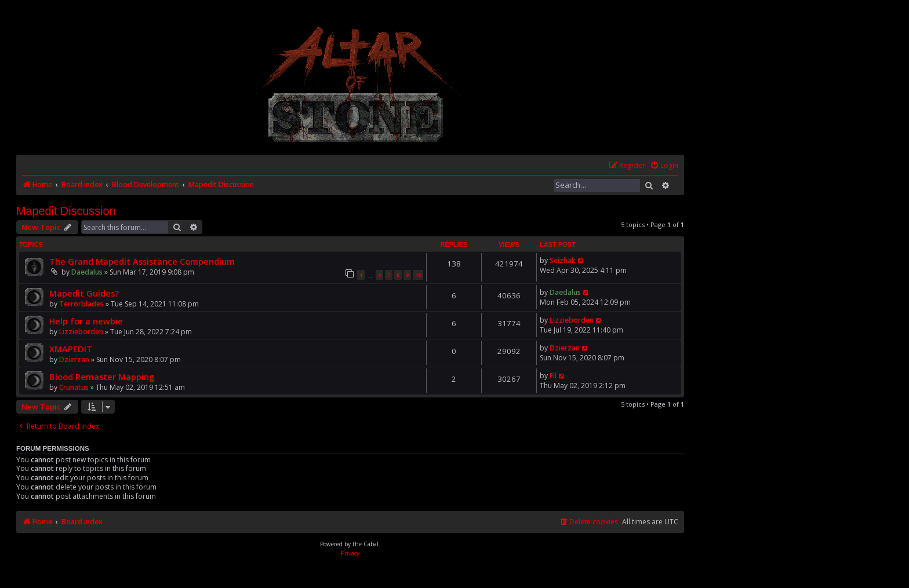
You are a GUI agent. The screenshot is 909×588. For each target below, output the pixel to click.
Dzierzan (74, 359)
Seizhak (563, 260)
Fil (553, 376)
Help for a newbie (86, 321)
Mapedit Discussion (66, 211)
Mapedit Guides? (84, 293)
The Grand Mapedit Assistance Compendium (142, 261)
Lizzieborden (81, 332)
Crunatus (74, 387)
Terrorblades (81, 304)
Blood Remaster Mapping (102, 377)
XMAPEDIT (71, 349)
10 (418, 275)
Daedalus (87, 272)
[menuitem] (664, 166)
